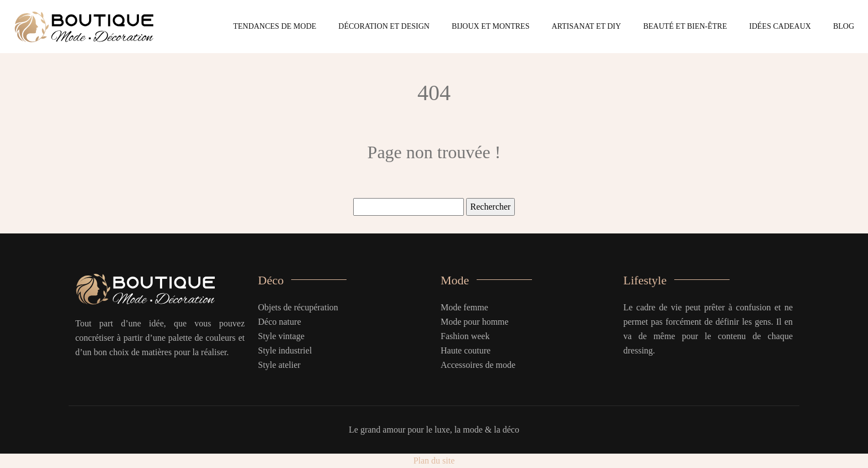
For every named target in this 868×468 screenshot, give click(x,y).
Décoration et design (384, 26)
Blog (844, 26)
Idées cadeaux (780, 26)
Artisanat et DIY (586, 26)
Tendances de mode (275, 26)
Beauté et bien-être (685, 26)
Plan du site (434, 461)
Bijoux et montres (491, 26)
